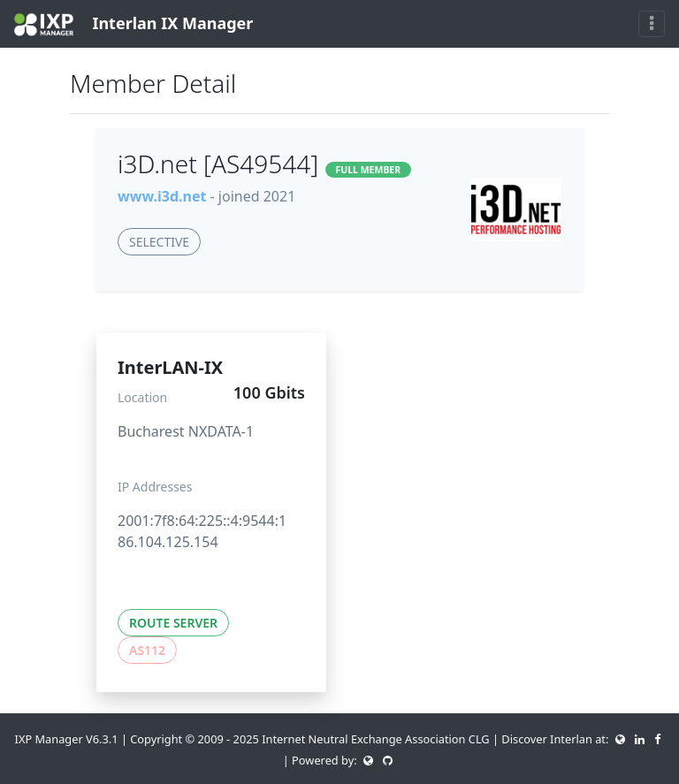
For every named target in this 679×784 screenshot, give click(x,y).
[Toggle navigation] (652, 24)
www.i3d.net (162, 196)
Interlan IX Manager (134, 24)
